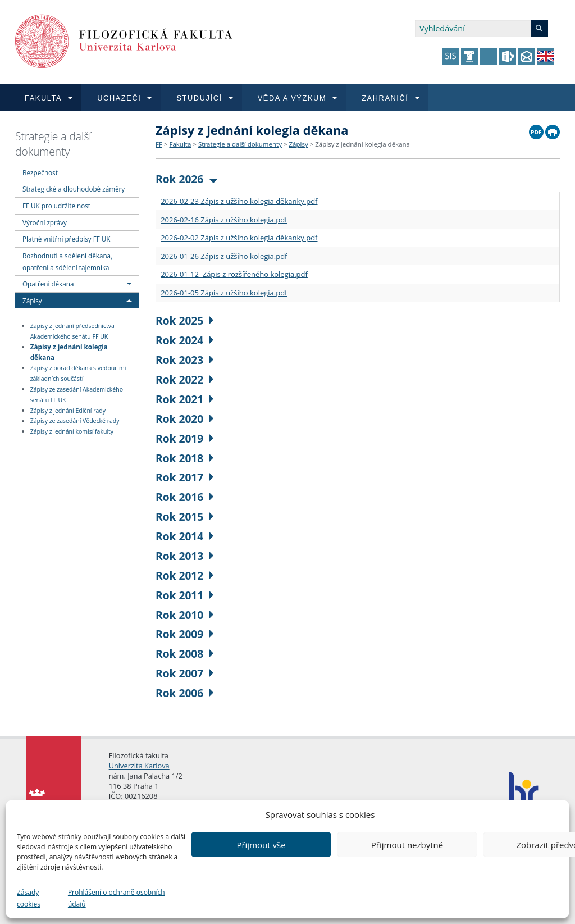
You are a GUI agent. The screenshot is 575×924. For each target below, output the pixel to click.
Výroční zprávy (45, 222)
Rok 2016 (184, 497)
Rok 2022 (184, 379)
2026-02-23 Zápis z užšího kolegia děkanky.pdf (239, 201)
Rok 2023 (184, 360)
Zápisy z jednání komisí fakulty (72, 431)
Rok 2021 (184, 399)
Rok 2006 (184, 693)
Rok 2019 (184, 438)
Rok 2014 (184, 536)
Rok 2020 (184, 419)
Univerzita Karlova (139, 766)
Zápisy (32, 301)
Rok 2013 (184, 556)
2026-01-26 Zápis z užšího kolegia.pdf (224, 256)
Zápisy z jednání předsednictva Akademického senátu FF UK (72, 331)
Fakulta (180, 144)
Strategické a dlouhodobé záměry (74, 189)
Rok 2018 (184, 458)
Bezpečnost (40, 172)
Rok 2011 (184, 595)
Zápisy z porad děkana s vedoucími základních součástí (78, 373)
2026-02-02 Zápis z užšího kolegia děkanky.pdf (239, 238)
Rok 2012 (184, 575)
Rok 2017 (184, 477)
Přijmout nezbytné (407, 845)
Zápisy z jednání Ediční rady (68, 411)
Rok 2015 (184, 516)
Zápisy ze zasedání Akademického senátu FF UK (77, 395)
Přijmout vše (261, 845)
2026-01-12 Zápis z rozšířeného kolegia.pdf (234, 274)
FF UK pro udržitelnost (56, 206)
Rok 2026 (187, 179)
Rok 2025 (184, 320)
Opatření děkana (48, 284)
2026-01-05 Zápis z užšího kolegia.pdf (224, 293)
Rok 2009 (184, 634)
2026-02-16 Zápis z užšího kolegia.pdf (224, 220)
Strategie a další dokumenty (53, 144)
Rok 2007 (184, 673)
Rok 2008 (184, 654)
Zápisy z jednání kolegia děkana (69, 352)
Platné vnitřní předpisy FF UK (66, 239)
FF (159, 144)
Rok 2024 (184, 340)
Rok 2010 (184, 615)
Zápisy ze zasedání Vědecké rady (75, 421)
